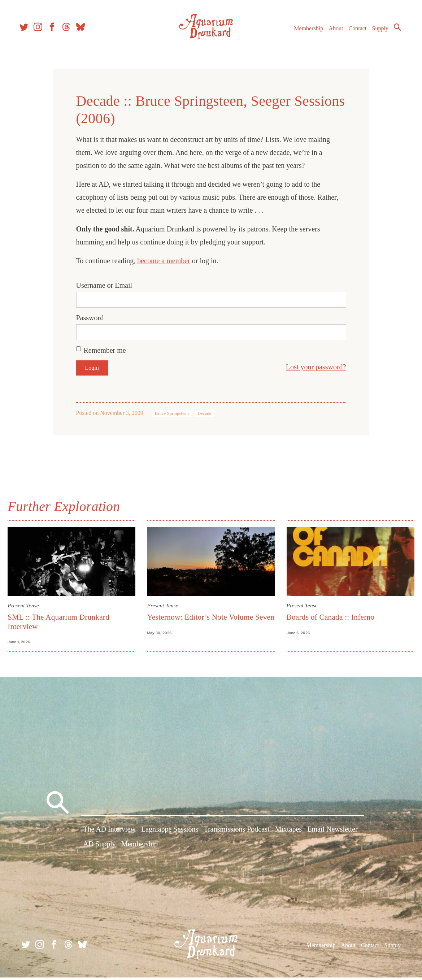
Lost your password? (316, 367)
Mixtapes (288, 833)
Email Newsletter (332, 833)
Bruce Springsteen (172, 413)
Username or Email (104, 285)
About (331, 32)
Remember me (105, 350)
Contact (353, 32)
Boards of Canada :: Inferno (329, 616)
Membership (304, 32)
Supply (376, 32)
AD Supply (99, 848)
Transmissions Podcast (236, 833)
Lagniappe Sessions (170, 833)
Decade (204, 413)
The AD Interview (109, 833)
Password (90, 318)
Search (393, 31)
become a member (164, 261)
